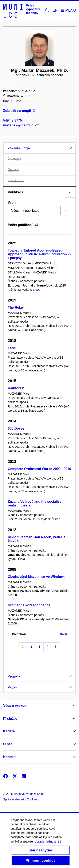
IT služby (10, 719)
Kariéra (9, 731)
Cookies (32, 799)
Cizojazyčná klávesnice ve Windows (37, 577)
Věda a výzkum (15, 706)
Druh (12, 202)
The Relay (16, 307)
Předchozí (17, 634)
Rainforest (16, 388)
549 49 (13, 120)
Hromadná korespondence (29, 605)
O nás (8, 744)
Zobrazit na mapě (19, 111)
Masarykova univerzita (28, 794)
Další (66, 634)
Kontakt (9, 757)
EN (55, 10)
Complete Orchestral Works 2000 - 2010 (39, 469)
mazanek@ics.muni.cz (21, 125)
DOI (39, 290)
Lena (12, 348)
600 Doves (16, 428)
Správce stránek (14, 799)
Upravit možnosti (48, 845)
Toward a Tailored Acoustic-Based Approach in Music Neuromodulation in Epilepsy (39, 254)
